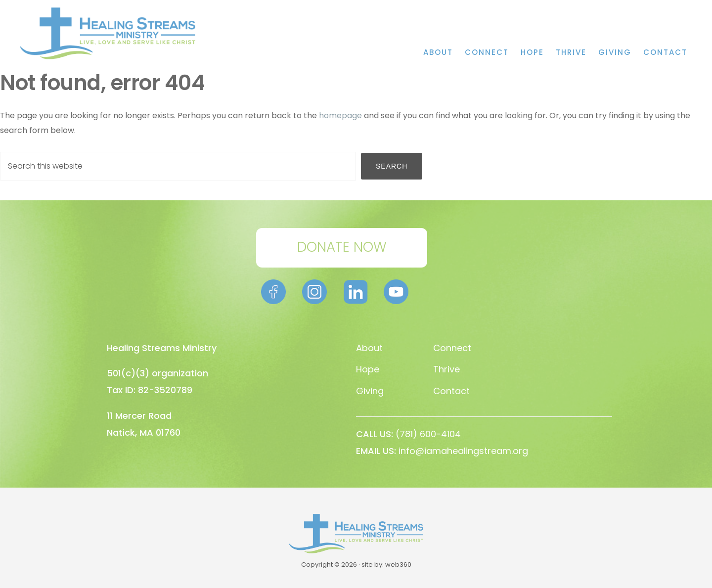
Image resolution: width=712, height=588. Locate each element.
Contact (451, 391)
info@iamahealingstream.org (463, 451)
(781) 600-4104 (428, 434)
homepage (340, 115)
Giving (370, 391)
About (369, 348)
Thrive (446, 369)
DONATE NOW (342, 247)
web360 (398, 565)
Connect (452, 348)
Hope (368, 369)
